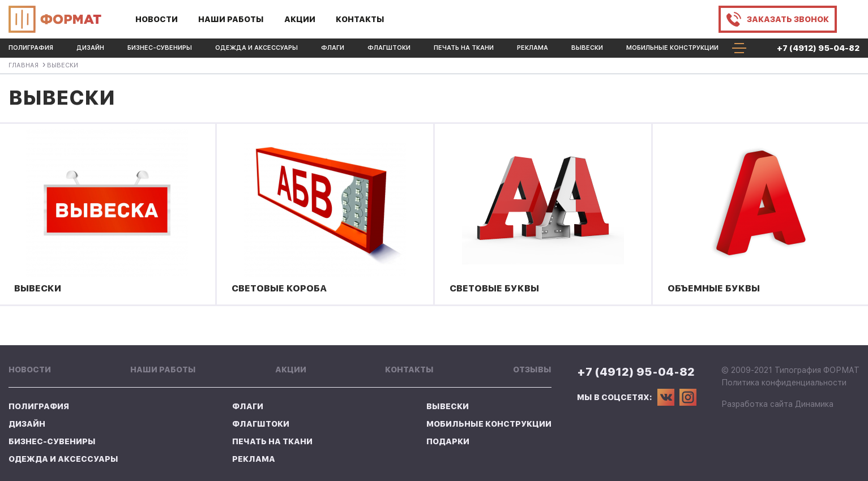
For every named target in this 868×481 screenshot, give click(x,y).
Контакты (360, 19)
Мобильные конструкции (672, 48)
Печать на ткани (464, 48)
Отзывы (532, 370)
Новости (157, 19)
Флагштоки (389, 48)
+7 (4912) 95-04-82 (818, 48)
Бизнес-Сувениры (160, 48)
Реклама (533, 48)
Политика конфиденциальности (784, 383)
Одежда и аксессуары (256, 48)
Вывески (587, 48)
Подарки (448, 441)
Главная (23, 65)
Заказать (788, 19)
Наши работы (231, 19)
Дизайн (90, 48)
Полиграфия (31, 48)
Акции (300, 19)
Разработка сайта (757, 404)
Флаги (333, 48)
